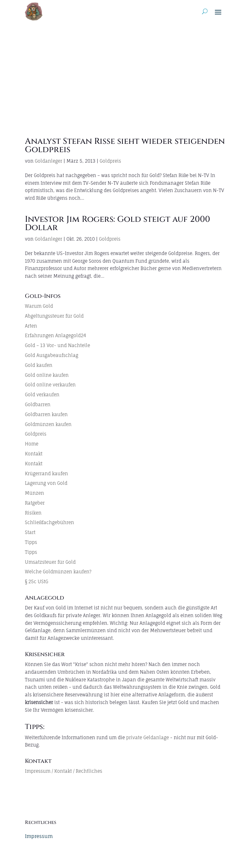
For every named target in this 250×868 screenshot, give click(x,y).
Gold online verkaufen (50, 385)
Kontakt (34, 454)
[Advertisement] (125, 71)
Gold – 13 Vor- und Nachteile (57, 345)
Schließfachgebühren (49, 522)
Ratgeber (35, 503)
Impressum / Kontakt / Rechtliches (64, 771)
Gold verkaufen (42, 395)
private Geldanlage (148, 737)
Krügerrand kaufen (46, 473)
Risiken (33, 513)
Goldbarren (38, 404)
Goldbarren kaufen (46, 414)
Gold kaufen (39, 365)
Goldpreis (110, 161)
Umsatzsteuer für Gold (50, 562)
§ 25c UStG (37, 581)
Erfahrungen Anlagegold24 (56, 335)
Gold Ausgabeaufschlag (52, 355)
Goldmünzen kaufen (48, 424)
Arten (31, 326)
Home (32, 444)
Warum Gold (39, 306)
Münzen (34, 493)
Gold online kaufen (47, 375)
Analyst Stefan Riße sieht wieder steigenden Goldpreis (125, 146)
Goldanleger (49, 161)
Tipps (31, 542)
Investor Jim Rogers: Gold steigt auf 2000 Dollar (117, 224)
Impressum (39, 836)
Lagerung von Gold (46, 483)
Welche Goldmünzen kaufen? (58, 572)
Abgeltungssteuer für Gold (54, 316)
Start (30, 532)
